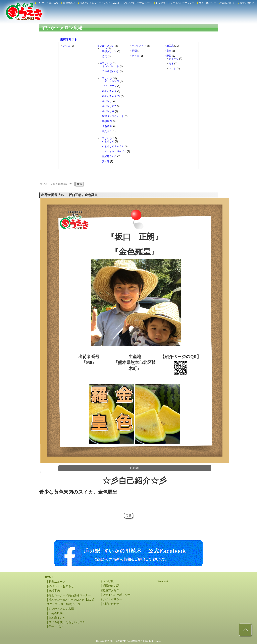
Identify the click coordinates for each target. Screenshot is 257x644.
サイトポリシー (207, 3)
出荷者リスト (69, 40)
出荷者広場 (69, 3)
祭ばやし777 (109, 106)
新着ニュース (57, 582)
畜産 (169, 51)
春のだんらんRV (111, 96)
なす (171, 64)
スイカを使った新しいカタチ (67, 622)
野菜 (169, 56)
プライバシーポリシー (182, 3)
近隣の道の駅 (111, 586)
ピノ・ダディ (109, 86)
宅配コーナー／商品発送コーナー (70, 595)
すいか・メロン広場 (48, 3)
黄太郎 (106, 161)
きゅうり (174, 59)
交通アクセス (111, 590)
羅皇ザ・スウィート (113, 116)
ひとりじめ (108, 141)
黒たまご (107, 131)
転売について (228, 3)
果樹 (134, 51)
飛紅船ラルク (109, 156)
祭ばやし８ (108, 111)
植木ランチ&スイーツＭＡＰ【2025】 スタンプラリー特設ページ (116, 3)
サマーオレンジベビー (114, 151)
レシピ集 (161, 3)
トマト (172, 69)
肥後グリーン (109, 51)
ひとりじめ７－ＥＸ (113, 146)
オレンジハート (111, 66)
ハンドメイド (139, 46)
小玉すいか (106, 138)
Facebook (163, 581)
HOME (49, 577)
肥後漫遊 (107, 121)
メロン (103, 49)
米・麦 (136, 56)
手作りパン (56, 627)
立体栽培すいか (111, 71)
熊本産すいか (57, 618)
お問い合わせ (247, 3)
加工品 (170, 46)
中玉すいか (106, 63)
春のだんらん (109, 91)
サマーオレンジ (111, 81)
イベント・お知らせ (61, 586)
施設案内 (54, 591)
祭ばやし (107, 101)
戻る (128, 516)
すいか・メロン (106, 46)
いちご (66, 46)
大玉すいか (106, 78)
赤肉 (105, 56)
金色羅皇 (107, 126)
